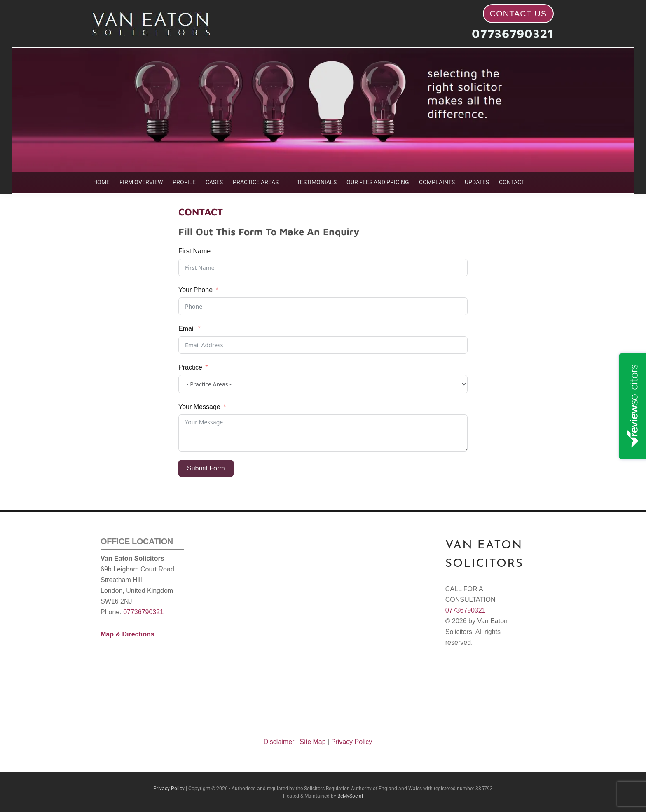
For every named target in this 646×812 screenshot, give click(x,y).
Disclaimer (279, 742)
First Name (194, 251)
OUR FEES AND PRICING (378, 182)
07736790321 (513, 33)
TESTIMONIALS (317, 182)
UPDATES (477, 182)
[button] (260, 182)
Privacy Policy (352, 742)
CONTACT (512, 182)
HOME (101, 182)
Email (187, 329)
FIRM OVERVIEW (141, 182)
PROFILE (184, 182)
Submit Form (206, 468)
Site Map (312, 742)
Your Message (199, 407)
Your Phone (195, 290)
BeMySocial (350, 796)
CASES (214, 182)
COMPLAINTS (437, 182)
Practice (190, 367)
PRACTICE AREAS (256, 182)
